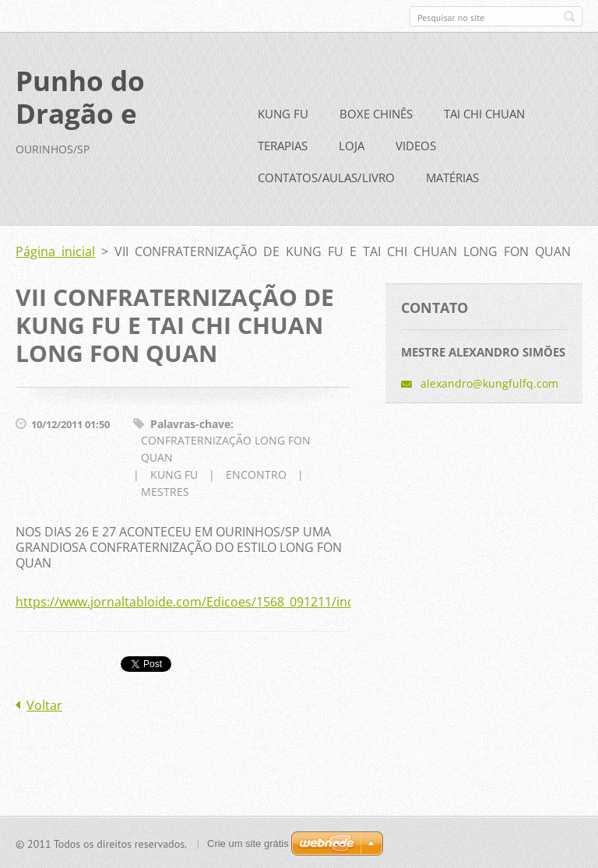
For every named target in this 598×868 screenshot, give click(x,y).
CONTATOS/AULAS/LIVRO (326, 177)
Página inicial (55, 251)
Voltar (44, 705)
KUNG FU (283, 113)
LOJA (352, 145)
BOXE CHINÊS (376, 113)
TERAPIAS (283, 145)
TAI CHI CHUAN (484, 113)
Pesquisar (569, 16)
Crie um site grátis (248, 843)
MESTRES (165, 491)
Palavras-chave (190, 423)
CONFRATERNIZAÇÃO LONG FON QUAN (226, 448)
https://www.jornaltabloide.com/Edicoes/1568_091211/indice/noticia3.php (232, 601)
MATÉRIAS (452, 177)
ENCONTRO (256, 474)
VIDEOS (416, 145)
